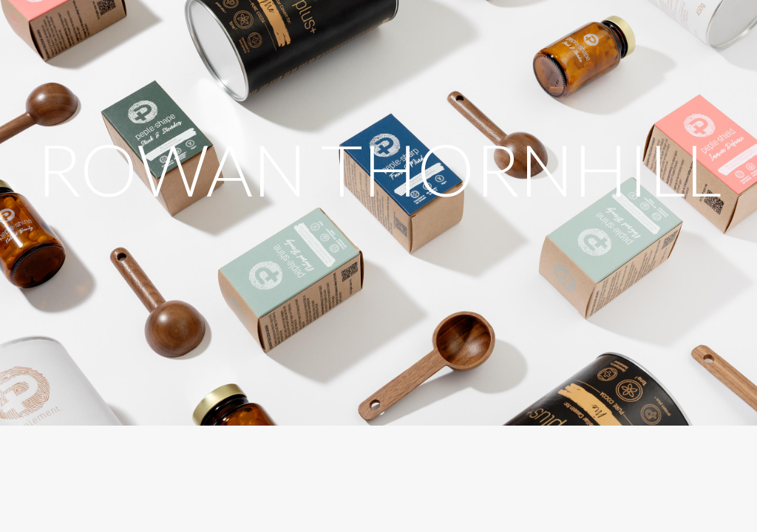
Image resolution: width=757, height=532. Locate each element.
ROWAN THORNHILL (379, 169)
